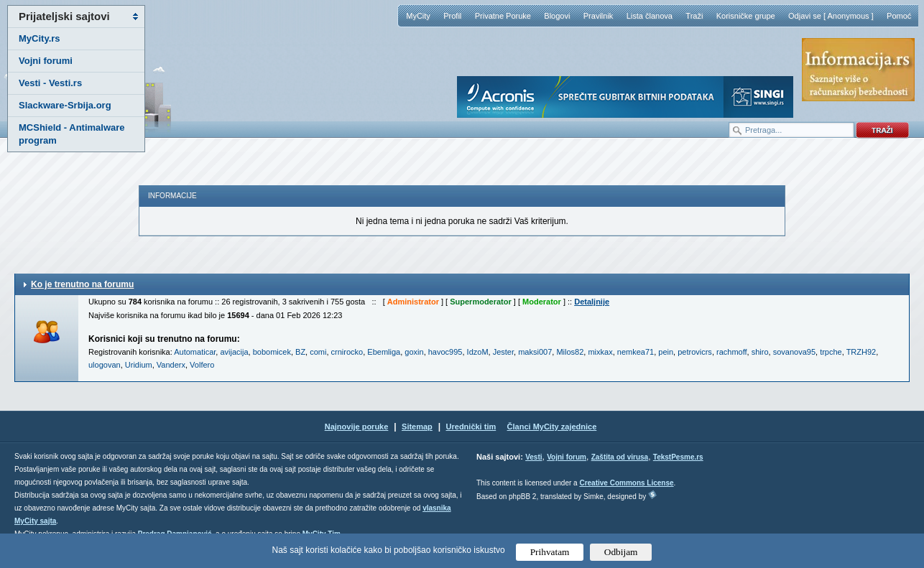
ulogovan (105, 365)
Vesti (533, 457)
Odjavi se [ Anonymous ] (831, 16)
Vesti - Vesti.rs (50, 83)
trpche (831, 352)
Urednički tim (471, 427)
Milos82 (570, 352)
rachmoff (732, 352)
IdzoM (478, 352)
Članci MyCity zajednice (552, 427)
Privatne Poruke (503, 16)
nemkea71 (636, 352)
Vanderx (171, 365)
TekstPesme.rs (678, 457)
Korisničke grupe (746, 16)
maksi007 (535, 352)
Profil (452, 16)
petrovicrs (695, 352)
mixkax (600, 352)
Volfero (202, 365)
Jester (503, 352)
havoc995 (445, 352)
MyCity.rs (40, 38)
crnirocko (347, 352)
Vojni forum (567, 457)
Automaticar (195, 352)
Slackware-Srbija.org (65, 105)
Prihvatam (550, 552)
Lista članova (650, 16)
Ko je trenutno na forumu (82, 284)
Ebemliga (384, 352)
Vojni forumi (46, 61)
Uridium (139, 365)
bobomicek (272, 352)
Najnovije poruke (357, 427)
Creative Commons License (626, 483)
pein (666, 352)
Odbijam (621, 552)
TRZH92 (861, 352)
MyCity (418, 16)
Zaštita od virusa (620, 457)
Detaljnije (592, 302)
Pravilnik (599, 16)
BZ (300, 352)
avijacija (234, 352)
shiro (760, 352)
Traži (694, 16)
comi (318, 352)
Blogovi (557, 16)
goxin (414, 352)
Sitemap (417, 427)
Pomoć (899, 16)
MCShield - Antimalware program (72, 134)
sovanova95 (794, 352)
